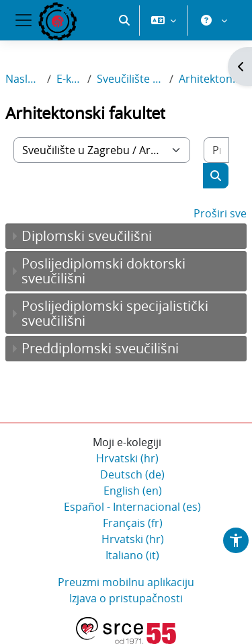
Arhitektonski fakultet (213, 79)
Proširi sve (220, 213)
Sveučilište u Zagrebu (130, 79)
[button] (124, 20)
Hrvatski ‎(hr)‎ (127, 458)
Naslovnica (24, 79)
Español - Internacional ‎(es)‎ (132, 507)
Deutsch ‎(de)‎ (132, 474)
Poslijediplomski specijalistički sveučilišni (115, 313)
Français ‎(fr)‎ (133, 523)
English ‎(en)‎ (133, 491)
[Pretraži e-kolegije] (216, 150)
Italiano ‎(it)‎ (132, 555)
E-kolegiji (69, 79)
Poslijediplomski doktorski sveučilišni (103, 271)
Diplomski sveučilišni (87, 236)
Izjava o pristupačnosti (126, 598)
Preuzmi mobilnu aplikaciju (126, 582)
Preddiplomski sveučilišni (100, 348)
